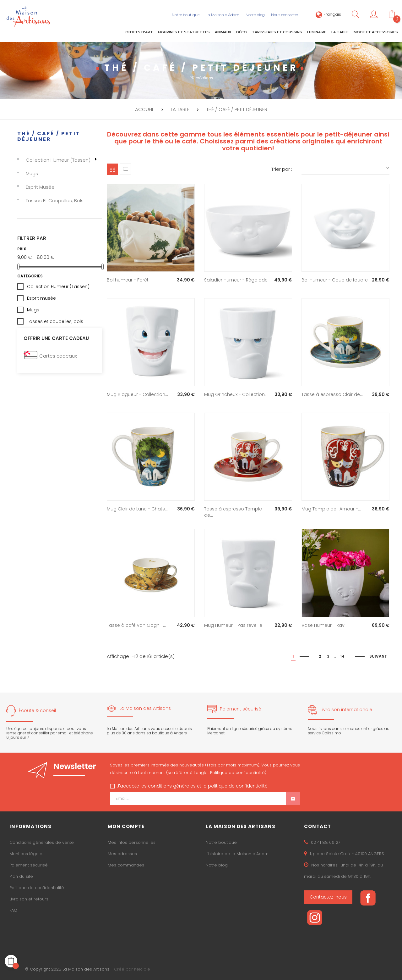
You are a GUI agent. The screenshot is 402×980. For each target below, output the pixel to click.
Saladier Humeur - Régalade (236, 280)
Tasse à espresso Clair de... (332, 394)
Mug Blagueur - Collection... (137, 394)
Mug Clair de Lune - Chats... (137, 509)
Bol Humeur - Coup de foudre (335, 280)
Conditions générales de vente (42, 842)
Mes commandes (126, 865)
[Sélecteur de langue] (328, 14)
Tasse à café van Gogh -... (136, 625)
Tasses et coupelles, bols (55, 200)
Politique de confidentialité (37, 888)
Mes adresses (122, 854)
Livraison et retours (29, 899)
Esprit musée (40, 187)
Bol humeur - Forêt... (129, 280)
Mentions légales (27, 854)
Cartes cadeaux (58, 356)
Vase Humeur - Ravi (323, 625)
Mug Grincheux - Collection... (236, 394)
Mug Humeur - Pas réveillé (233, 625)
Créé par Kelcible (132, 969)
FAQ (13, 910)
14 (342, 656)
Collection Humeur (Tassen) (58, 160)
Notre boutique (221, 842)
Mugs (32, 173)
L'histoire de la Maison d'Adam (237, 854)
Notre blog (217, 865)
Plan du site (21, 876)
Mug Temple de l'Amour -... (331, 509)
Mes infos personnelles (132, 842)
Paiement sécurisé (29, 865)
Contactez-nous (328, 897)
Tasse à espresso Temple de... (233, 512)
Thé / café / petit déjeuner (49, 136)
